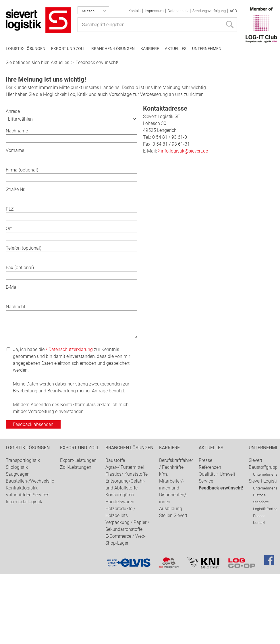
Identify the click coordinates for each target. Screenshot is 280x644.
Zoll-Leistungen (76, 537)
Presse (205, 530)
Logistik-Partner (266, 579)
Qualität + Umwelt (217, 544)
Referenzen (210, 537)
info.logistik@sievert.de (184, 221)
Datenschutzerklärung (71, 419)
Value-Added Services (28, 565)
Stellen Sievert (173, 585)
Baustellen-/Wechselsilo (30, 551)
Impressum (154, 11)
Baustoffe (115, 530)
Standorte (261, 572)
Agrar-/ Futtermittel (125, 537)
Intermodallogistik (24, 571)
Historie (259, 565)
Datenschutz (178, 11)
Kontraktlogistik (22, 558)
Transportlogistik (23, 530)
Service (206, 551)
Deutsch (88, 11)
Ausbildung (171, 578)
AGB (233, 11)
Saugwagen (18, 544)
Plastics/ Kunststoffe (127, 544)
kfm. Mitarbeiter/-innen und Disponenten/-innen (173, 558)
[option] (140, 91)
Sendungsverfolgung (209, 11)
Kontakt (135, 11)
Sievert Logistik (264, 551)
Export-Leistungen (78, 530)
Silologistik (17, 537)
